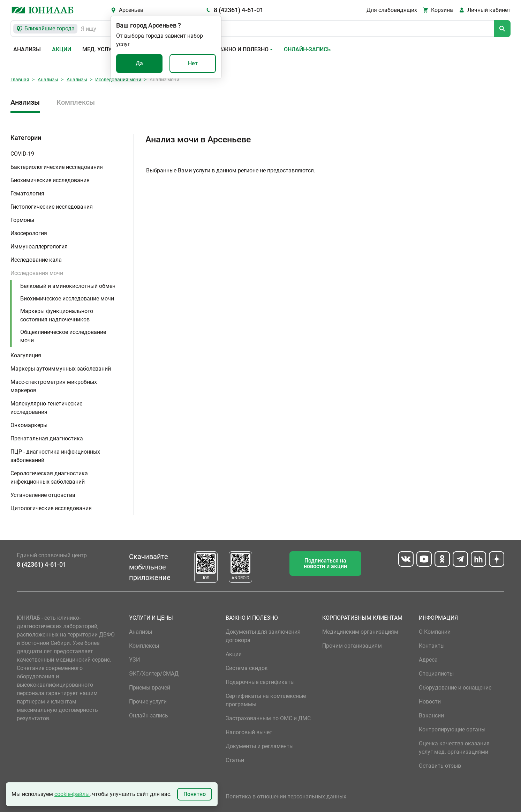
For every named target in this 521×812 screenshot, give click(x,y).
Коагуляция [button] (26, 355)
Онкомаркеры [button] (29, 425)
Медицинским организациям (360, 632)
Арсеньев (131, 10)
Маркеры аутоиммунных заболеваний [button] (61, 369)
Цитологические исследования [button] (51, 508)
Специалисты (436, 674)
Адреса (428, 660)
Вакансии (431, 716)
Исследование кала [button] (36, 260)
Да (139, 63)
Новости (430, 702)
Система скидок (247, 668)
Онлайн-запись (307, 49)
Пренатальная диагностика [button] (47, 438)
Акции (62, 49)
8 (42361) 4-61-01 (239, 10)
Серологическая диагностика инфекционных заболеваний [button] (49, 478)
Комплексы (76, 102)
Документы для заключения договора (263, 636)
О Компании (435, 632)
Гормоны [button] (22, 220)
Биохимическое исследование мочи (67, 299)
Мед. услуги (100, 49)
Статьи (235, 760)
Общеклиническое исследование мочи (63, 336)
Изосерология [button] (29, 233)
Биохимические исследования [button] (50, 180)
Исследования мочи (118, 80)
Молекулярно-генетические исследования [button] (46, 408)
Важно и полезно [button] (242, 49)
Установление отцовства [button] (43, 495)
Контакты (432, 646)
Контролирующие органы (452, 729)
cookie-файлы (72, 794)
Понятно (195, 794)
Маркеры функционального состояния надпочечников (57, 315)
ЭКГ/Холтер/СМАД (154, 674)
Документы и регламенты (260, 746)
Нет (193, 63)
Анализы (27, 49)
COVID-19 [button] (22, 154)
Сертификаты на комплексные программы (266, 700)
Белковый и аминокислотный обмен (68, 286)
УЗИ (134, 660)
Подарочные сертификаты (260, 682)
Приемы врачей (150, 688)
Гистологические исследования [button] (52, 207)
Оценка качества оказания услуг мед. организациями (454, 748)
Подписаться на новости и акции (325, 563)
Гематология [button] (27, 193)
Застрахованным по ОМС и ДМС (268, 718)
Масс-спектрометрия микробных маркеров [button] (54, 386)
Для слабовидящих (392, 10)
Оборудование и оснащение (455, 688)
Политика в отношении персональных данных (286, 796)
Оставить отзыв (440, 766)
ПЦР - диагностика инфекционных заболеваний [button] (55, 456)
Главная (20, 80)
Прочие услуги (148, 702)
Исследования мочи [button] (37, 273)
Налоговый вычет (249, 732)
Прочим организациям (352, 646)
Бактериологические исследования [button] (57, 167)
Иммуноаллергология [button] (39, 247)
